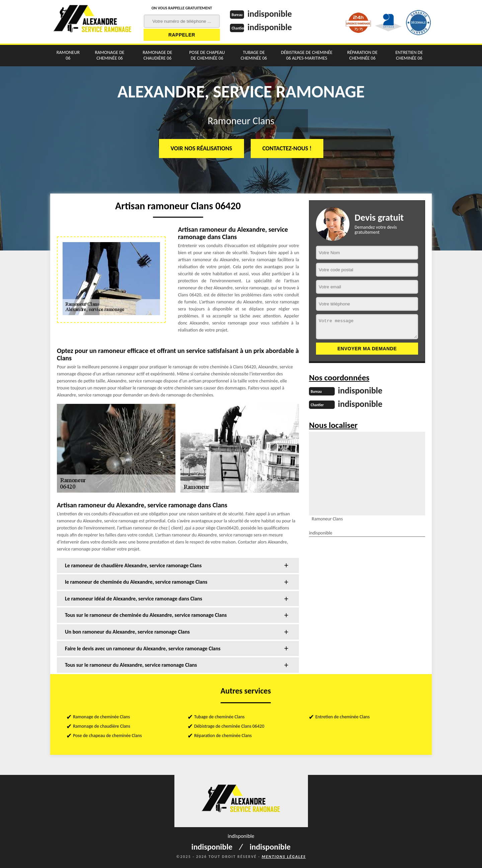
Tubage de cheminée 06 (254, 55)
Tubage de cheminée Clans (219, 717)
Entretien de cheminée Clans (342, 717)
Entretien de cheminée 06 (409, 55)
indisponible (270, 14)
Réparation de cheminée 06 (362, 55)
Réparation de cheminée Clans (223, 736)
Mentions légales (284, 857)
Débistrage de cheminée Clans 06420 (229, 726)
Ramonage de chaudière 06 (157, 55)
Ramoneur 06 (68, 55)
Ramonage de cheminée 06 (109, 55)
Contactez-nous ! (287, 148)
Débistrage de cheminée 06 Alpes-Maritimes (307, 55)
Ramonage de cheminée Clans (101, 717)
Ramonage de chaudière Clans (102, 726)
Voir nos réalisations (202, 148)
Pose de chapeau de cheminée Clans (107, 736)
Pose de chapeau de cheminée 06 (207, 55)
